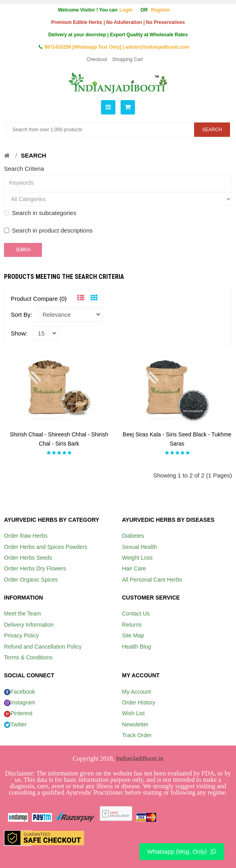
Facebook (19, 692)
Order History (139, 702)
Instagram (20, 702)
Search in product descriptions (48, 230)
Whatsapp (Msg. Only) (182, 851)
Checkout (97, 59)
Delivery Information (29, 625)
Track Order (137, 735)
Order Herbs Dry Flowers (35, 568)
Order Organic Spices (31, 580)
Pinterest (18, 713)
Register (161, 10)
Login (126, 10)
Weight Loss (138, 558)
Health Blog (137, 647)
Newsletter (135, 724)
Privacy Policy (21, 635)
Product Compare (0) (39, 299)
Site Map (133, 635)
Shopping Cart (128, 59)
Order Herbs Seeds (28, 558)
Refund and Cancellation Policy (43, 647)
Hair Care (134, 568)
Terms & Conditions (28, 657)
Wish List (134, 713)
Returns (132, 625)
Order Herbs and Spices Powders (46, 547)
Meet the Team (22, 614)
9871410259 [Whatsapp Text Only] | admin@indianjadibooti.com (117, 47)
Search (33, 155)
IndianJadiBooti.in (140, 759)
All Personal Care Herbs (152, 580)
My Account (137, 692)
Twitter (15, 724)
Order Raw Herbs (26, 536)
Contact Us (136, 614)
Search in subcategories (40, 213)
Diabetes (133, 536)
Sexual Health (140, 547)
